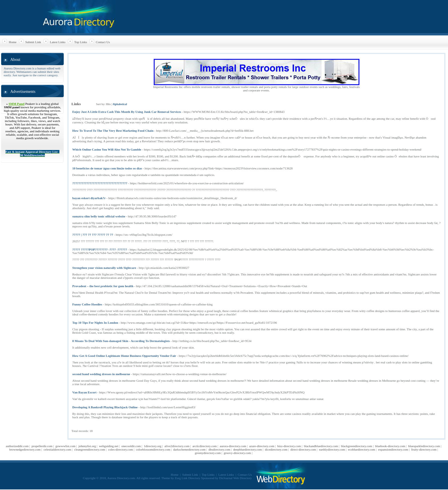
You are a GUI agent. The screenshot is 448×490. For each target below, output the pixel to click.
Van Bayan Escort (84, 392)
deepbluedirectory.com (247, 449)
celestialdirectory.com (57, 449)
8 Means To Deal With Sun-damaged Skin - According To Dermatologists (121, 341)
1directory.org (153, 446)
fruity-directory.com (424, 449)
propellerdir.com (42, 446)
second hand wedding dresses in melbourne (101, 374)
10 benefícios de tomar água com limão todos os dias (107, 168)
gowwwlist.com (65, 446)
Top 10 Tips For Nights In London (95, 323)
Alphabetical (120, 104)
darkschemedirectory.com (189, 449)
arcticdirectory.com (204, 446)
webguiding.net (109, 446)
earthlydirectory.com (332, 449)
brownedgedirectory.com (25, 449)
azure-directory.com (262, 446)
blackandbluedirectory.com (321, 446)
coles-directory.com (120, 449)
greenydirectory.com (208, 453)
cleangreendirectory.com (90, 449)
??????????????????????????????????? (100, 183)
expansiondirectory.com (393, 449)
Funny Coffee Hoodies (87, 304)
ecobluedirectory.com (362, 449)
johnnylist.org (87, 446)
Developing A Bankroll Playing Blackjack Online (105, 407)
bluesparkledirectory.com (424, 446)
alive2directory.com (177, 446)
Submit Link (33, 42)
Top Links (81, 42)
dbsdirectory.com (219, 449)
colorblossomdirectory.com (153, 449)
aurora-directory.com (233, 446)
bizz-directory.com (289, 446)
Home (13, 42)
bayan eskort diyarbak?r (89, 198)
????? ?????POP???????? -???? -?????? (100, 249)
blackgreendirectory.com (356, 446)
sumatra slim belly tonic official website (99, 216)
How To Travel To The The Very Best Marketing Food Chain (113, 131)
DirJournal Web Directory (235, 478)
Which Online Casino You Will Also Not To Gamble (107, 149)
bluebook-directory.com (390, 446)
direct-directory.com (303, 449)
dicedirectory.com (276, 449)
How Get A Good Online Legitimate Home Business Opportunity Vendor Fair (124, 356)
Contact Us (103, 42)
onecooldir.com (131, 446)
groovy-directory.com (237, 453)
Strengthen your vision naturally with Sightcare (104, 268)
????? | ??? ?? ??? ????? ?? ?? (93, 235)
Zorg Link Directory (188, 478)
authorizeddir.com (17, 446)
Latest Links (58, 42)
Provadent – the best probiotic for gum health (103, 286)
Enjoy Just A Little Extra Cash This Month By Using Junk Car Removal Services (127, 112)
